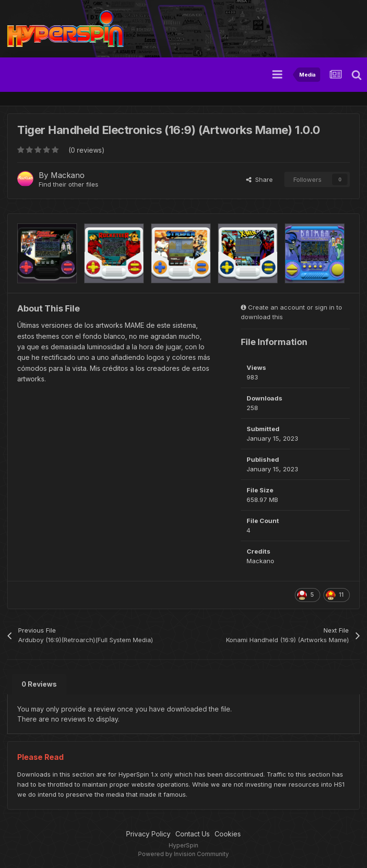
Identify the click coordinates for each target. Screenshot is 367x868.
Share (259, 179)
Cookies (228, 834)
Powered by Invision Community (183, 854)
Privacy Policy (148, 834)
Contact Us (193, 834)
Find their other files (69, 184)
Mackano (68, 175)
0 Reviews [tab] (39, 684)
